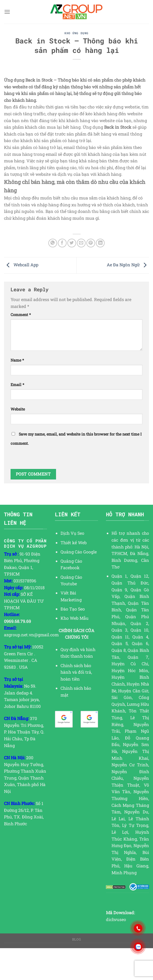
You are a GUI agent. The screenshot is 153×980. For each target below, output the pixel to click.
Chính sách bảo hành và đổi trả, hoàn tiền (76, 672)
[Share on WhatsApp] (53, 243)
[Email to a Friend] (81, 243)
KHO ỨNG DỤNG (76, 33)
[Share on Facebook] (62, 243)
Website (18, 409)
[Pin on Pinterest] (91, 243)
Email (17, 385)
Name (17, 360)
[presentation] (51, 459)
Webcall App (21, 265)
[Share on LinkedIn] (100, 243)
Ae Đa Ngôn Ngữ (128, 265)
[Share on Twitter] (72, 243)
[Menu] (7, 12)
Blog (76, 939)
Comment (21, 315)
